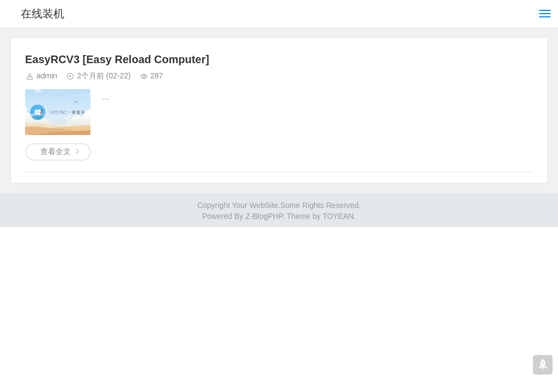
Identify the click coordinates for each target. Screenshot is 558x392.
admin (47, 76)
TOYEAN (338, 216)
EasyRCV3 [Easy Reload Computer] (117, 59)
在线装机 (43, 14)
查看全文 (56, 151)
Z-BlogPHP (264, 216)
